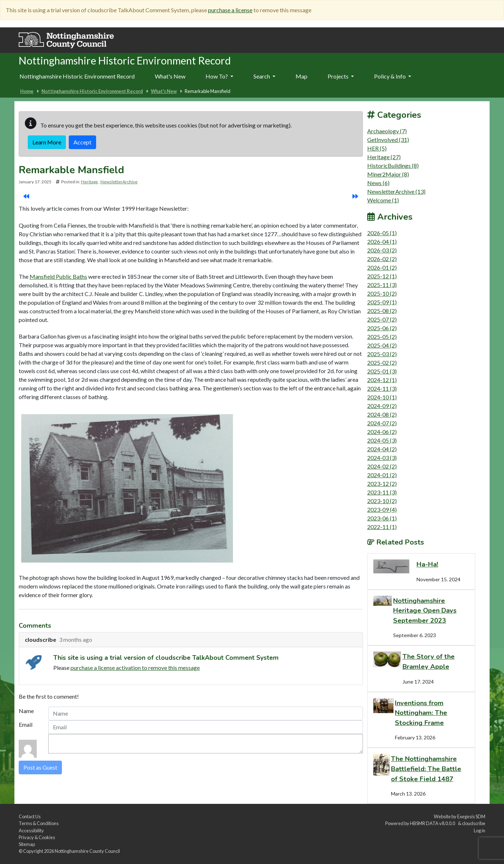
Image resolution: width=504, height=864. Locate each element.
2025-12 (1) (382, 276)
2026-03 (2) (382, 250)
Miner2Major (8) (388, 174)
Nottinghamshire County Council (87, 851)
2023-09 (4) (382, 509)
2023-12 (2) (382, 484)
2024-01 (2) (382, 475)
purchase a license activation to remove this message (135, 668)
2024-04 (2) (382, 449)
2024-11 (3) (382, 388)
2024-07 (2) (382, 423)
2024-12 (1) (382, 380)
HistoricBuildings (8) (393, 165)
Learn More (47, 142)
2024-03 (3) (382, 458)
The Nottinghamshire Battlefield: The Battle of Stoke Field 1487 (426, 769)
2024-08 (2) (382, 414)
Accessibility (31, 831)
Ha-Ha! (427, 564)
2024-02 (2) (382, 466)
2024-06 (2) (382, 432)
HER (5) (377, 148)
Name (26, 711)
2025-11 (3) (382, 285)
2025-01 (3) (382, 371)
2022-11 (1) (382, 527)
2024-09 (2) (382, 406)
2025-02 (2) (382, 362)
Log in (480, 831)
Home (27, 91)
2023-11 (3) (382, 492)
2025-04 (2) (382, 345)
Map (301, 76)
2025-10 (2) (382, 293)
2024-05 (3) (382, 440)
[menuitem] (170, 77)
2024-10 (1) (382, 397)
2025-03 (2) (382, 354)
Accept (82, 142)
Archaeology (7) (387, 131)
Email (26, 724)
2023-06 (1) (382, 518)
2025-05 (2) (382, 337)
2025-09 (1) (382, 302)
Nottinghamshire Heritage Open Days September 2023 (425, 610)
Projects (341, 76)
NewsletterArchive (119, 182)
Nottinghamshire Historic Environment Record (77, 76)
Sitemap (27, 844)
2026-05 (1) (382, 233)
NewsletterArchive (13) (396, 191)
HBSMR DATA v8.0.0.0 (433, 823)
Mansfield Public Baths (58, 276)
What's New (170, 76)
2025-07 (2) (382, 319)
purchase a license (230, 10)
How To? (219, 76)
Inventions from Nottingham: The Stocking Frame (421, 713)
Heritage (89, 182)
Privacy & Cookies (37, 837)
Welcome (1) (383, 200)
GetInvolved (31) (388, 140)
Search (264, 76)
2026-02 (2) (382, 259)
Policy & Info (393, 76)
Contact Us (30, 816)
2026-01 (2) (382, 267)
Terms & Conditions (39, 823)
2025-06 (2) (382, 328)
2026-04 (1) (382, 241)
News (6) (378, 183)
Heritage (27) (384, 157)
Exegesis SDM (471, 816)
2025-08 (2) (382, 311)
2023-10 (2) (382, 501)
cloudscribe (474, 823)
